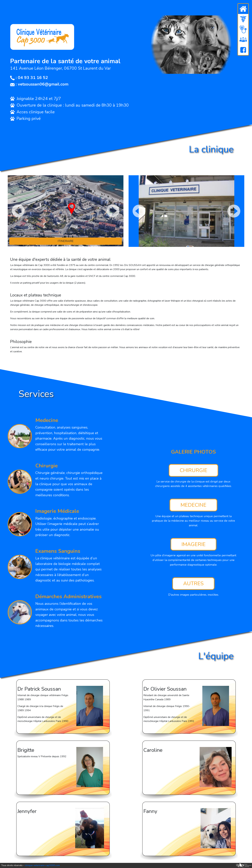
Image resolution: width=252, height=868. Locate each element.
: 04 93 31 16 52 (29, 78)
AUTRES (193, 584)
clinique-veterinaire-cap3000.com (42, 865)
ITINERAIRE (66, 241)
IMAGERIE (194, 544)
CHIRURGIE (194, 470)
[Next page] (113, 211)
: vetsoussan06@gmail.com (39, 84)
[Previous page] (18, 211)
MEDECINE (193, 505)
